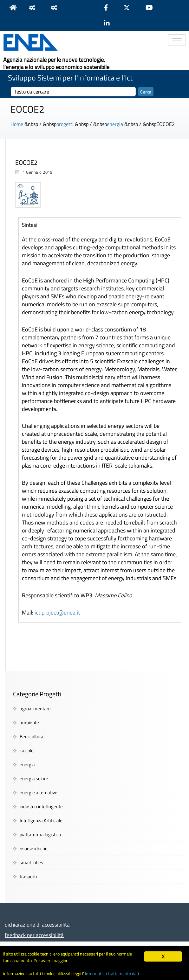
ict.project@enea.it (58, 612)
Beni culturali (33, 737)
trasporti (28, 876)
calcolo (27, 751)
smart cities (31, 862)
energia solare (34, 778)
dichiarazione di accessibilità (37, 924)
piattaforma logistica (40, 834)
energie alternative (39, 792)
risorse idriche (34, 848)
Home (17, 124)
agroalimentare (35, 709)
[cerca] (73, 92)
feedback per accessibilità (34, 935)
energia (115, 124)
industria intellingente (41, 806)
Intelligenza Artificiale (41, 820)
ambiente (29, 723)
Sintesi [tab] (30, 225)
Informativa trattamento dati (112, 974)
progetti (65, 124)
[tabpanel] (100, 427)
